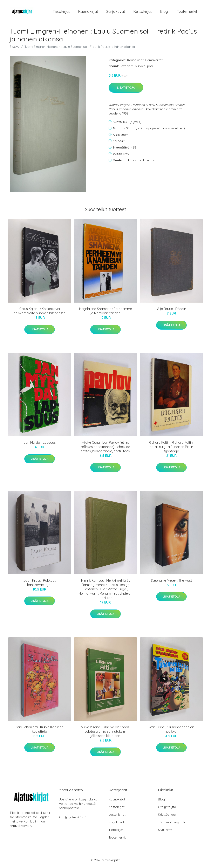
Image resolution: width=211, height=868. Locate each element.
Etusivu (15, 47)
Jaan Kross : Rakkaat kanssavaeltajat (40, 583)
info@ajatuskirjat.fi (73, 818)
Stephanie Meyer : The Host (171, 581)
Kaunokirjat (88, 12)
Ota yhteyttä (167, 808)
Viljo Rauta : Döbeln (171, 310)
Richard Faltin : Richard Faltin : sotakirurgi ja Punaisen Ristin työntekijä (171, 448)
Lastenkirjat (117, 815)
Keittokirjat (143, 12)
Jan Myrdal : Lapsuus (40, 443)
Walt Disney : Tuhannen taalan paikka (171, 730)
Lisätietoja (126, 88)
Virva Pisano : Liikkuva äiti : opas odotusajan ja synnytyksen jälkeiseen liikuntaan (105, 732)
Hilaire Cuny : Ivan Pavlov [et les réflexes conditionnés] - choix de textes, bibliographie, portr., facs (105, 448)
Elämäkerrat (154, 61)
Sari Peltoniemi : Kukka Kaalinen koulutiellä (40, 730)
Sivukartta (165, 831)
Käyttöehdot (167, 815)
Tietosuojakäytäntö (172, 823)
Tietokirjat (61, 12)
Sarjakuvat (116, 12)
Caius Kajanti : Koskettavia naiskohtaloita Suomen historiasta (40, 312)
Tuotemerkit (187, 12)
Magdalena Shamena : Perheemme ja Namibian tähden (105, 312)
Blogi (164, 12)
